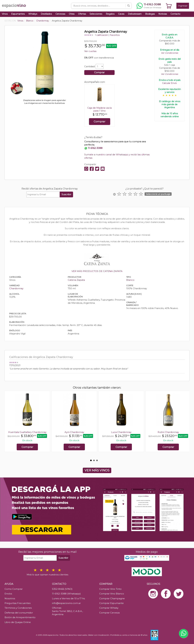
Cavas (121, 14)
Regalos (110, 14)
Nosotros (10, 598)
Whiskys (33, 14)
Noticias (163, 14)
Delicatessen (135, 14)
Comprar (99, 72)
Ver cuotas (90, 51)
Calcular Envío (170, 83)
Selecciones (96, 14)
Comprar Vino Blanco (112, 594)
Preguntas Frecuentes (18, 603)
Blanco (130, 280)
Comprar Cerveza (109, 613)
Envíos (8, 594)
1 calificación (101, 35)
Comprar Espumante (111, 603)
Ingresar (183, 6)
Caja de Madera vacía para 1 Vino (100, 109)
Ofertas (82, 14)
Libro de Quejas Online (18, 622)
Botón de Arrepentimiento (20, 617)
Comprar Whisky (109, 608)
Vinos (5, 14)
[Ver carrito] (169, 6)
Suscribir (66, 194)
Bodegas (150, 14)
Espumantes (18, 14)
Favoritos (115, 35)
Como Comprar (14, 589)
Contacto (175, 14)
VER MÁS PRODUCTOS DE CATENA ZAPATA (97, 271)
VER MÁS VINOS (97, 470)
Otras (72, 14)
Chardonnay (16, 288)
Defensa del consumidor (19, 613)
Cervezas (60, 14)
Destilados (46, 14)
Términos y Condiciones (18, 608)
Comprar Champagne (112, 598)
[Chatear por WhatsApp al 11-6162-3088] (149, 6)
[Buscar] (129, 6)
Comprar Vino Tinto (110, 589)
